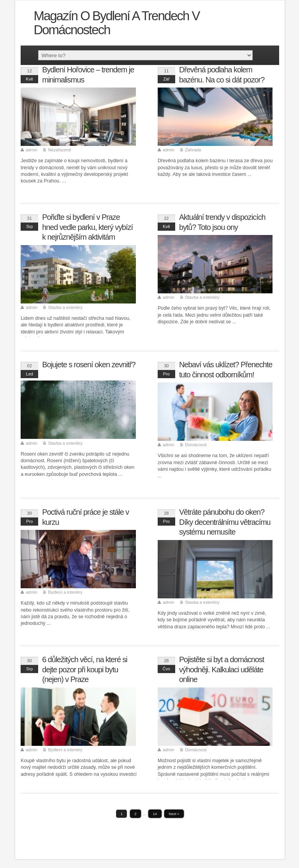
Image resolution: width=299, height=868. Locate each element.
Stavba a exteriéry (65, 307)
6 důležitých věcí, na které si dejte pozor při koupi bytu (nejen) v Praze (84, 669)
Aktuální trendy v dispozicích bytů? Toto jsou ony (222, 222)
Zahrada (193, 150)
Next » (174, 814)
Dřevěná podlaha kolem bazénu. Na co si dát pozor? (222, 75)
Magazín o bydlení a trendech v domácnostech (116, 23)
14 (155, 814)
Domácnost (196, 445)
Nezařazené (59, 150)
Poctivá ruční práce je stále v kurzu (85, 517)
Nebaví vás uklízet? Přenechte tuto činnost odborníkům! (226, 370)
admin (32, 150)
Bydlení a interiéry (65, 592)
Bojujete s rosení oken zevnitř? (89, 365)
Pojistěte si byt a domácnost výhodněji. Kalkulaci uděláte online (222, 669)
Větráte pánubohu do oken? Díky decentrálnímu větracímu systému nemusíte (225, 522)
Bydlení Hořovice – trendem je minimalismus (88, 75)
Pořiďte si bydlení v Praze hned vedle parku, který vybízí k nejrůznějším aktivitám (87, 227)
